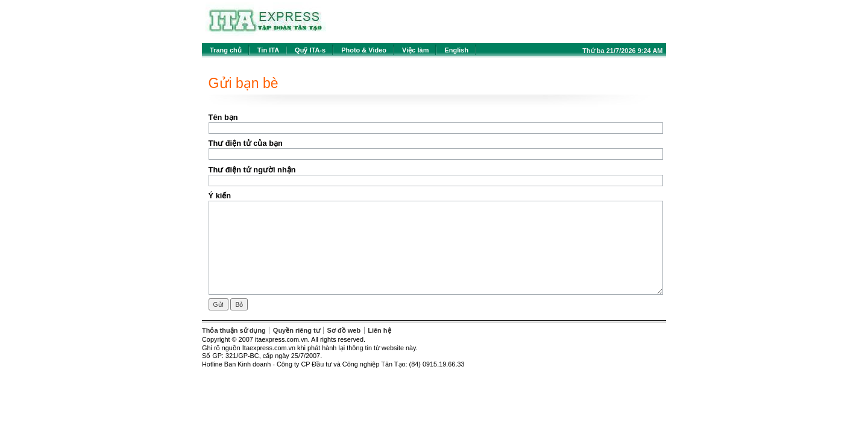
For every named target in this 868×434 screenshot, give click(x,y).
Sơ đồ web (344, 330)
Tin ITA (268, 50)
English (456, 50)
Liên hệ (379, 330)
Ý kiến (220, 196)
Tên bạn (223, 117)
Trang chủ (226, 50)
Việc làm (415, 50)
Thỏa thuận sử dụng (234, 330)
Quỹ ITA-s (310, 50)
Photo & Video (364, 50)
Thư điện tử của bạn (246, 143)
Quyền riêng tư (297, 330)
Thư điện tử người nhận (252, 170)
